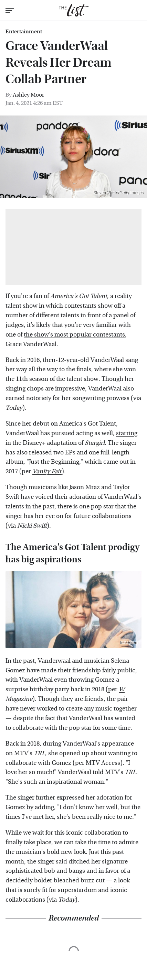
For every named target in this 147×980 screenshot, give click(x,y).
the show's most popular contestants (74, 335)
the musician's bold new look (46, 852)
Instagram (129, 642)
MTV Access (103, 763)
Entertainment (24, 32)
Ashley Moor (28, 95)
